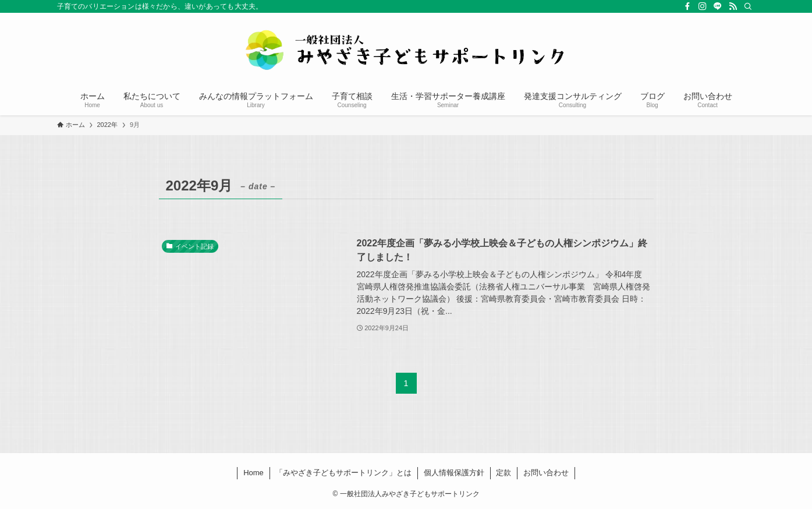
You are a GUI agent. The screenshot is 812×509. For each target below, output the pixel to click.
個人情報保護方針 (454, 473)
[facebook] (687, 6)
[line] (718, 6)
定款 (503, 473)
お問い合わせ (546, 473)
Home (253, 473)
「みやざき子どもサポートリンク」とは (343, 473)
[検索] (748, 6)
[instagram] (703, 6)
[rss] (733, 6)
